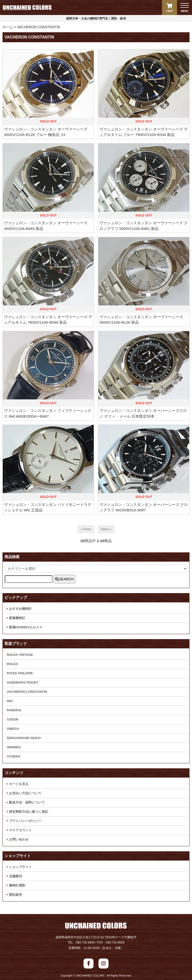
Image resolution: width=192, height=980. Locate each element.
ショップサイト (19, 867)
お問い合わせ (18, 839)
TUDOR (12, 719)
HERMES (14, 747)
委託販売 (14, 895)
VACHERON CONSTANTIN (38, 27)
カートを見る (18, 784)
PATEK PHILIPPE (20, 673)
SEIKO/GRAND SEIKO (24, 738)
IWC (10, 701)
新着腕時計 (16, 618)
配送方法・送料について (26, 802)
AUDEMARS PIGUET (23, 682)
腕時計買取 (16, 885)
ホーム (8, 27)
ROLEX (12, 664)
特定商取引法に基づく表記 (27, 812)
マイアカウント (19, 830)
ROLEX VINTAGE (20, 655)
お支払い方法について (24, 793)
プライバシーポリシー (24, 821)
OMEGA (13, 729)
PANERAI (14, 710)
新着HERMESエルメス (24, 627)
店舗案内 (14, 876)
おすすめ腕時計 (19, 609)
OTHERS (13, 756)
